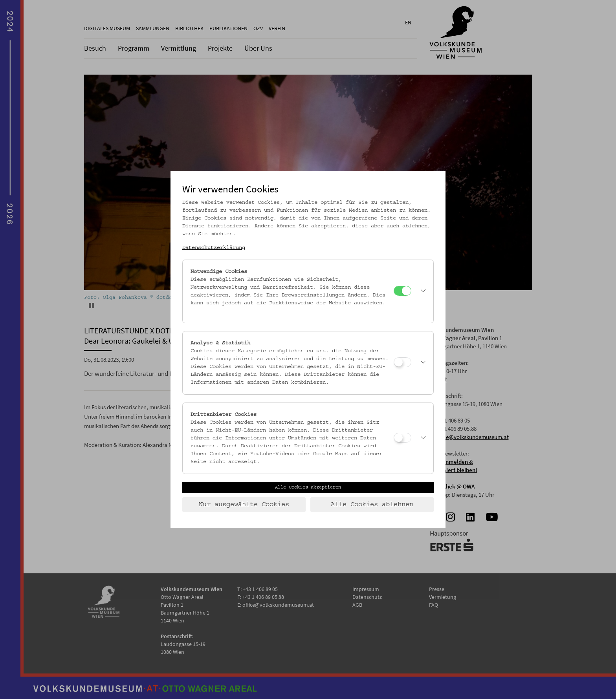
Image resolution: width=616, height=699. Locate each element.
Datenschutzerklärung (214, 248)
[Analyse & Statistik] (402, 362)
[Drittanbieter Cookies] (402, 438)
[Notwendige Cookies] (402, 291)
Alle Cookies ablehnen (372, 505)
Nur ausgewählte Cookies (244, 505)
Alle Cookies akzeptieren (308, 487)
